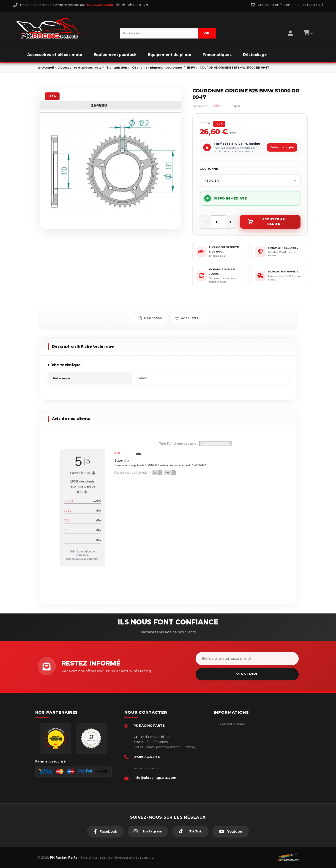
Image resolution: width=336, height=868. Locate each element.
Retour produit (228, 752)
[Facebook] (105, 832)
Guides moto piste (231, 773)
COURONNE (209, 169)
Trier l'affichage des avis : (195, 444)
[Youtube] (231, 832)
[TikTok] (190, 831)
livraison (223, 738)
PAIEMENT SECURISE (283, 248)
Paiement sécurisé (231, 724)
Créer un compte (282, 147)
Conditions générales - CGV (238, 731)
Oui (158, 473)
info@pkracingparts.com (155, 778)
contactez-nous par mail (304, 5)
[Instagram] (148, 831)
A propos (224, 759)
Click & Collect (228, 766)
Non (171, 473)
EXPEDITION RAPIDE (283, 272)
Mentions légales (230, 745)
